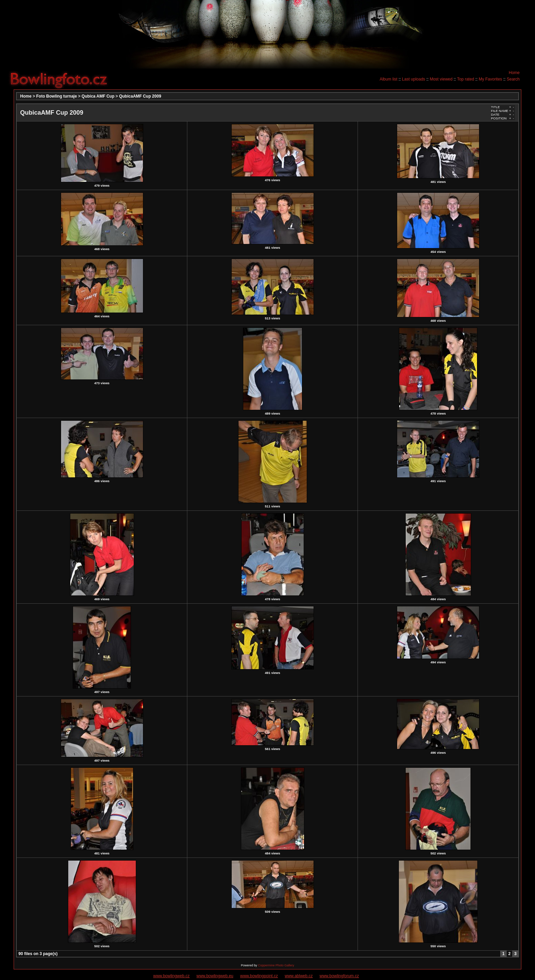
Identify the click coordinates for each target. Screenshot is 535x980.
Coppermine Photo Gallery (276, 965)
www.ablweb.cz (299, 976)
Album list (389, 79)
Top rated (466, 79)
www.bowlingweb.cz (171, 976)
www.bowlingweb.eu (215, 976)
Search (513, 79)
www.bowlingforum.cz (339, 976)
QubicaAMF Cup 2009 (140, 96)
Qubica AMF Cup (98, 96)
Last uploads (414, 79)
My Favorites (490, 79)
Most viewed (441, 79)
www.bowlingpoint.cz (259, 976)
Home (514, 73)
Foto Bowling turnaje (56, 96)
